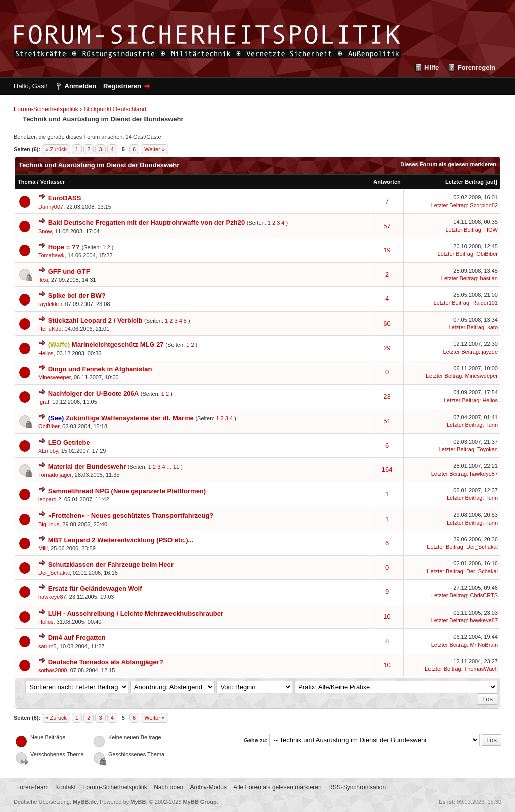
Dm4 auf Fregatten (77, 637)
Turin (492, 425)
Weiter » (155, 149)
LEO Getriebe (69, 442)
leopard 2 (50, 499)
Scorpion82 (484, 205)
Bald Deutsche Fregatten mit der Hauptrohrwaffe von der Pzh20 (147, 222)
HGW (491, 230)
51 (387, 421)
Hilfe (432, 68)
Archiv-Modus (208, 787)
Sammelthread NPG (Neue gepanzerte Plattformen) (127, 491)
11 (176, 467)
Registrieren (122, 86)
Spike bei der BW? (77, 296)
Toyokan (488, 449)
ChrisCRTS (484, 595)
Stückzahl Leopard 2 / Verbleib (96, 320)
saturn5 (48, 646)
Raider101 (485, 303)
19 (387, 250)
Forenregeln (477, 68)
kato (493, 327)
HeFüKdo (50, 329)
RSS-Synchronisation (357, 787)
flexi (43, 280)
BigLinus (49, 524)
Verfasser (53, 182)
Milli (43, 548)
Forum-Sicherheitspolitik (46, 109)
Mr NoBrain (484, 645)
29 (387, 348)
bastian (489, 278)
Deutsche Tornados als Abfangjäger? (106, 662)
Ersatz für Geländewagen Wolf (95, 589)
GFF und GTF (69, 272)
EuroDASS (65, 198)
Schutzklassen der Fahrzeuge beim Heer (111, 565)
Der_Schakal (482, 547)
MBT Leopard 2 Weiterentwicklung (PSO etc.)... (121, 540)
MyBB (138, 802)
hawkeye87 (484, 474)
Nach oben (168, 787)
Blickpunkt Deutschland (115, 109)
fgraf (44, 402)
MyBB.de (85, 802)
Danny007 (51, 207)
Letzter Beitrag (464, 182)
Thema (26, 182)
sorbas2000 (53, 670)
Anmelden (81, 86)
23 (387, 397)
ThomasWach (481, 669)
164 (387, 470)
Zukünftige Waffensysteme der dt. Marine (130, 418)
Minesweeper (55, 377)
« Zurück (56, 149)
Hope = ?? (64, 247)
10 (387, 616)
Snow (45, 231)
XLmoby (48, 451)
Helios (46, 353)
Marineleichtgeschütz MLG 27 (118, 344)
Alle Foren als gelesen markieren (277, 787)
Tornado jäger (55, 475)
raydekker (50, 304)
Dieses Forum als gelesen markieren (448, 164)
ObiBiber (487, 254)
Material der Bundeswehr (87, 467)
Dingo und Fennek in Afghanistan (100, 369)
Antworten (387, 182)
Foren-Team (32, 787)
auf (492, 182)
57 (387, 226)
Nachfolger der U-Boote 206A (94, 394)
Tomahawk (52, 255)
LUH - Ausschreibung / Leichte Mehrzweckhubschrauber (136, 613)
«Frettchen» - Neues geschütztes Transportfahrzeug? (131, 515)
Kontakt (66, 787)
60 (387, 323)
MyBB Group (199, 802)
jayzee (490, 352)
